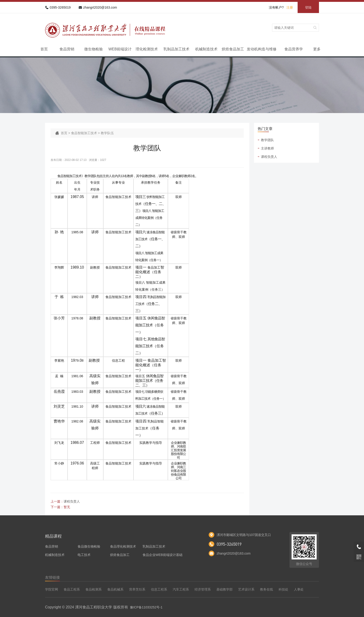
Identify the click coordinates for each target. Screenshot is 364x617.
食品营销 (67, 49)
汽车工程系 (181, 589)
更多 (317, 49)
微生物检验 (94, 49)
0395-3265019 (60, 7)
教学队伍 (107, 133)
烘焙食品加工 (233, 49)
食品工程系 (72, 589)
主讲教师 (267, 148)
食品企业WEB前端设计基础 (162, 555)
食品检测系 (94, 589)
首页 (44, 49)
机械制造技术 (206, 49)
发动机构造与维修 (262, 49)
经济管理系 (203, 589)
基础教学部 (224, 589)
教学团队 (267, 140)
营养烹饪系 (137, 589)
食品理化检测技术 (123, 546)
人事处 (299, 589)
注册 (290, 7)
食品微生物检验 (89, 546)
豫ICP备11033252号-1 (146, 607)
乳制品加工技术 (176, 49)
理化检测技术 (147, 49)
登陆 (308, 7)
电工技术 (84, 555)
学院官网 (52, 589)
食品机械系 (115, 589)
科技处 (283, 589)
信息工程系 (159, 589)
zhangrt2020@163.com (100, 7)
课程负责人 (72, 501)
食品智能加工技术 (84, 133)
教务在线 (266, 589)
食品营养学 (294, 49)
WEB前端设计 (120, 49)
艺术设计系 (246, 589)
